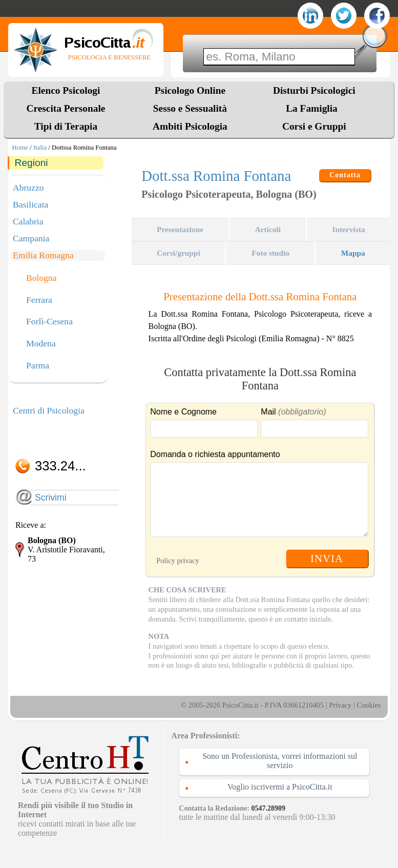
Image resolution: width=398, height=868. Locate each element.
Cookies (369, 705)
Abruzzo (28, 188)
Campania (31, 238)
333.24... (60, 466)
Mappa (353, 253)
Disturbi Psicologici (314, 90)
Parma (38, 366)
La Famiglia (314, 108)
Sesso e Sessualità (190, 108)
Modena (41, 344)
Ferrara (39, 300)
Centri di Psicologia (49, 410)
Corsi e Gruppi (314, 126)
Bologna (41, 278)
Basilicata (30, 204)
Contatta (345, 175)
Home (20, 148)
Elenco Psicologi (66, 90)
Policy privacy (178, 561)
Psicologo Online (190, 90)
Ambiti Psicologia (190, 126)
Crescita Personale (66, 108)
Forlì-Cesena (49, 322)
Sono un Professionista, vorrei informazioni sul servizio (280, 761)
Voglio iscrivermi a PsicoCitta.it (280, 787)
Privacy (340, 705)
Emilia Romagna (43, 255)
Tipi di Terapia (66, 126)
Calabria (28, 221)
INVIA (327, 558)
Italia (40, 148)
